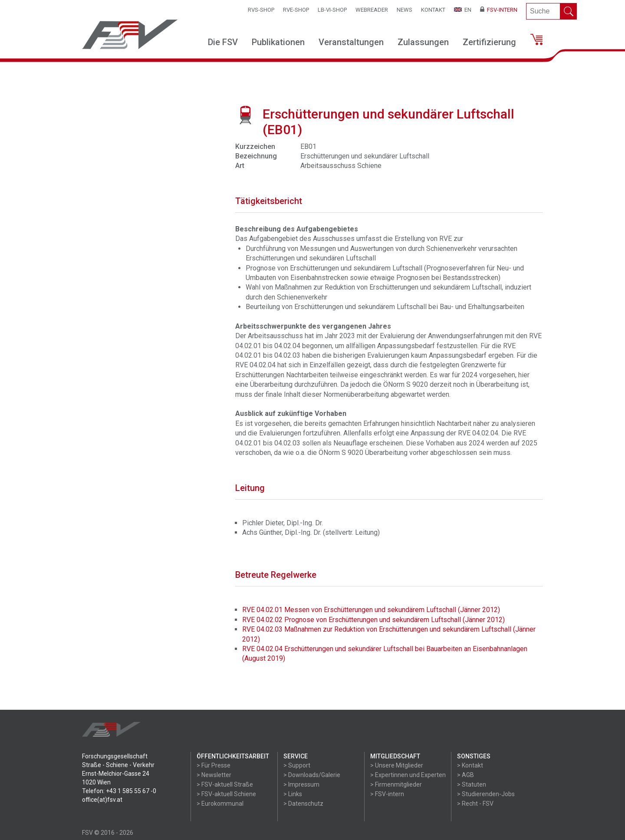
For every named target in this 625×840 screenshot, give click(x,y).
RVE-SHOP (296, 10)
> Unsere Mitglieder (397, 765)
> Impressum (301, 784)
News (405, 10)
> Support (297, 765)
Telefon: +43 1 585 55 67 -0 (119, 791)
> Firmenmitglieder (396, 784)
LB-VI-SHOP (332, 10)
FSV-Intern (499, 10)
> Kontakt (470, 765)
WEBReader (372, 10)
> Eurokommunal (220, 804)
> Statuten (472, 784)
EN (463, 10)
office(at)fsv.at (102, 800)
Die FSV (223, 42)
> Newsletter (214, 775)
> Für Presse (214, 765)
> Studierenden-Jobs (486, 794)
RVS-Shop (261, 10)
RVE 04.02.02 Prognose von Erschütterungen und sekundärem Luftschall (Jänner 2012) (373, 620)
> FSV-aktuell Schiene (226, 794)
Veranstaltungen (351, 42)
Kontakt (433, 10)
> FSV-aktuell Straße (225, 784)
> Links (293, 794)
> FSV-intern (387, 794)
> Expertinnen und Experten (408, 775)
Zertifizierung (489, 42)
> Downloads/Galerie (312, 775)
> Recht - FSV (475, 804)
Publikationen (278, 42)
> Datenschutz (303, 804)
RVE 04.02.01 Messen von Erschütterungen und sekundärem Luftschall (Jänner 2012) (371, 610)
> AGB (465, 775)
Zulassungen (423, 42)
